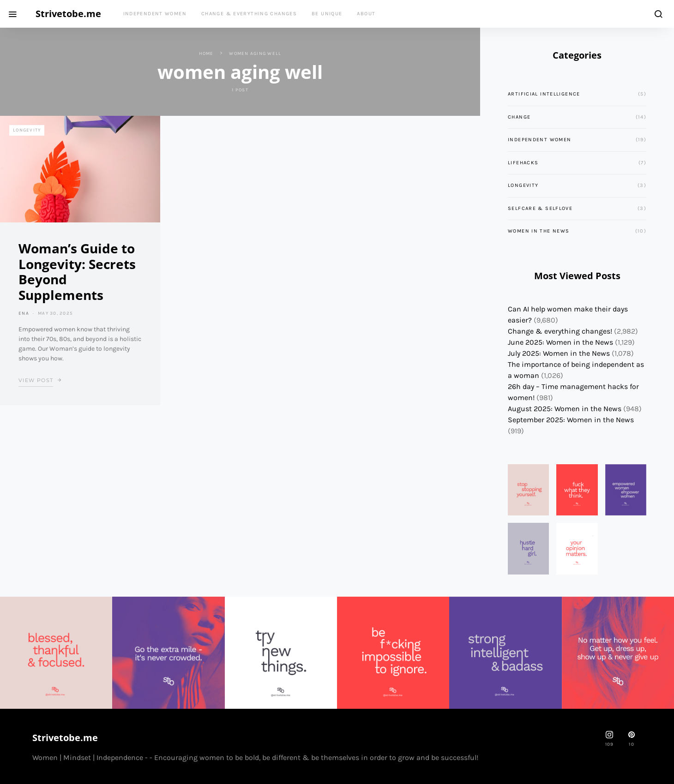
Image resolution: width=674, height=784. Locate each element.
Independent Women (155, 14)
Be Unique (327, 14)
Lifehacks (523, 163)
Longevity (27, 130)
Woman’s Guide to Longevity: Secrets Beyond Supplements (77, 272)
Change (519, 117)
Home (206, 54)
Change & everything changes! (560, 331)
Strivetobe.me (68, 14)
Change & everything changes (249, 14)
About (366, 14)
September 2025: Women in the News (571, 420)
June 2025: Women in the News (560, 342)
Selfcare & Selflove (540, 208)
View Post (36, 380)
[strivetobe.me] (609, 739)
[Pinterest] (632, 739)
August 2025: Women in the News (565, 409)
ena (24, 313)
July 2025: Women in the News (559, 353)
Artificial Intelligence (544, 94)
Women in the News (539, 231)
